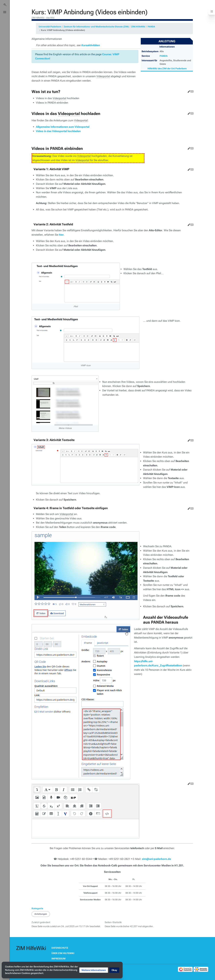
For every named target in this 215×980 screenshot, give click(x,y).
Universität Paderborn (50, 27)
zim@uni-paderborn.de (156, 859)
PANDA (151, 27)
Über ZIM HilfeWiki (63, 953)
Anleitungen (41, 914)
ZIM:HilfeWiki (138, 27)
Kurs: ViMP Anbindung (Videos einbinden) (63, 30)
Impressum (58, 959)
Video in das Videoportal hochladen (58, 131)
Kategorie (37, 908)
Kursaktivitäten (90, 45)
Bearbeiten (188, 91)
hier (61, 235)
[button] (94, 970)
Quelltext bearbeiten (191, 91)
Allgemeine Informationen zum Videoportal (63, 127)
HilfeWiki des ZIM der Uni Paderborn (167, 68)
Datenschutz (60, 948)
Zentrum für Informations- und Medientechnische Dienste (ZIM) (96, 27)
